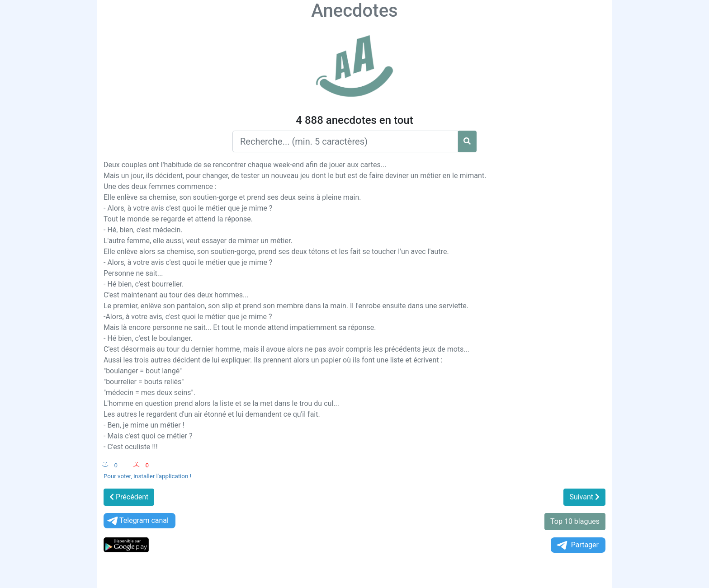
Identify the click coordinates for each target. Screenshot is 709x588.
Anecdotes (354, 11)
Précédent (129, 497)
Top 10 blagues (575, 521)
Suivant (584, 497)
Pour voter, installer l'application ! (147, 476)
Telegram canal (137, 521)
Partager (577, 545)
